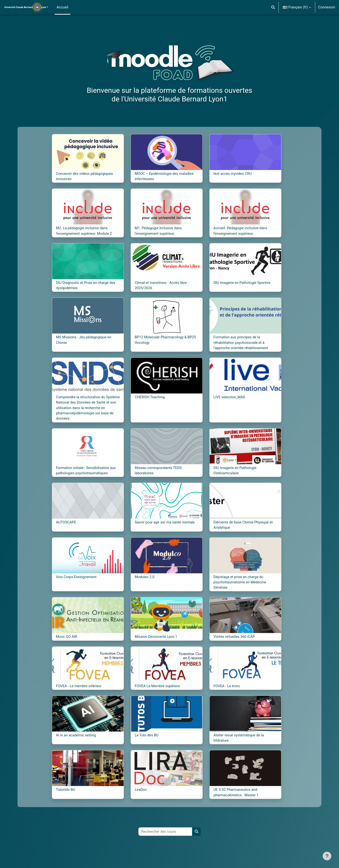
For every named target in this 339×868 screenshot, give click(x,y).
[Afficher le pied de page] (327, 856)
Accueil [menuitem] (63, 7)
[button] (273, 7)
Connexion (327, 7)
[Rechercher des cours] (165, 833)
